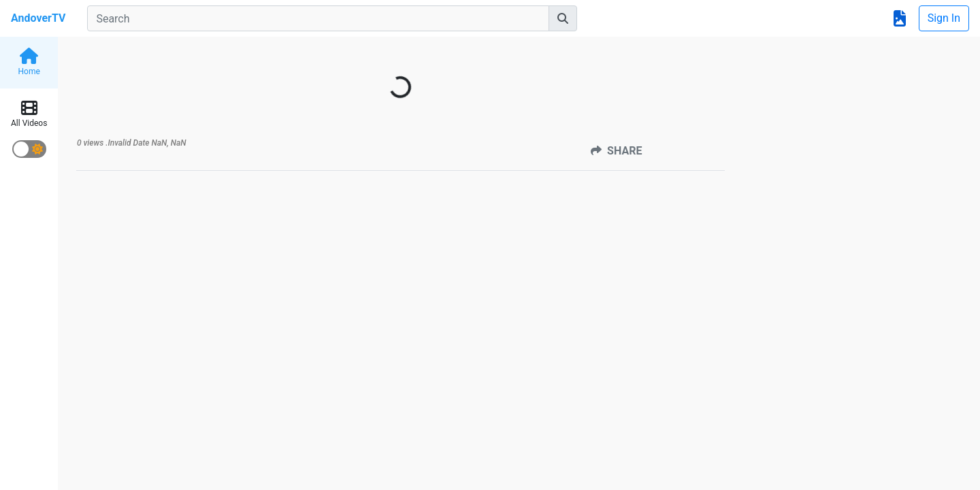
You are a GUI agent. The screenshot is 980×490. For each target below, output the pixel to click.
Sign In (944, 18)
